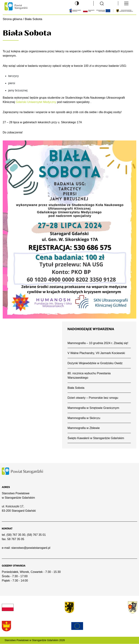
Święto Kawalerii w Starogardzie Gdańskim (96, 438)
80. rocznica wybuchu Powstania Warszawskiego (89, 375)
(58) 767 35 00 (16, 535)
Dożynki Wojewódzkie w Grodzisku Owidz (95, 363)
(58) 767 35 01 (36, 535)
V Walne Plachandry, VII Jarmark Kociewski (96, 353)
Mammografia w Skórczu (84, 418)
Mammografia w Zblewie (84, 428)
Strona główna (13, 19)
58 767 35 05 (16, 539)
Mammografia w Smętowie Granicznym (93, 408)
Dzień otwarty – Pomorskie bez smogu (93, 398)
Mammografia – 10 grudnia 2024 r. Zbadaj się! (98, 343)
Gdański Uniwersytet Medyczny (36, 102)
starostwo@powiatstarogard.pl (31, 548)
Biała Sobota (76, 388)
